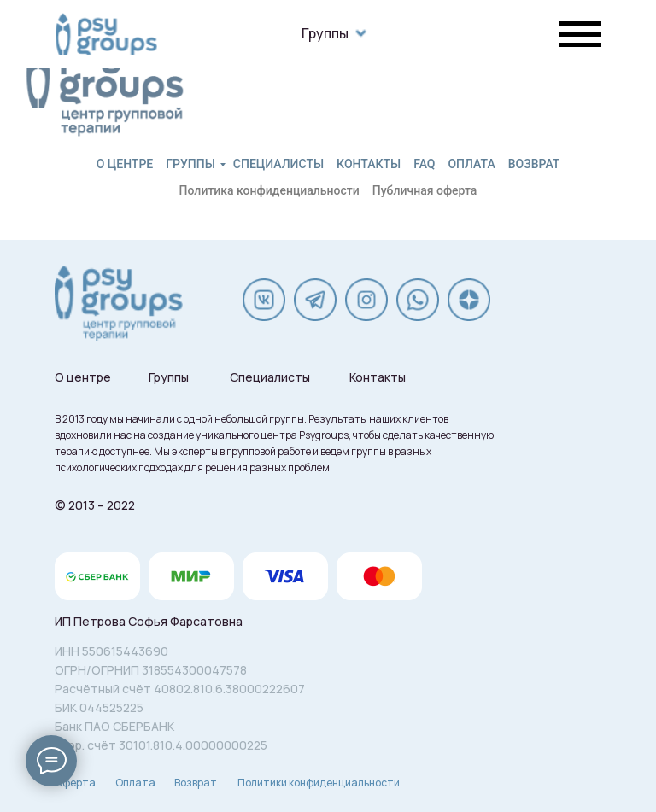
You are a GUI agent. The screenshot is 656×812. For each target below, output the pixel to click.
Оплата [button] (471, 164)
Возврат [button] (534, 164)
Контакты (369, 164)
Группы (325, 33)
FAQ (424, 164)
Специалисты (278, 164)
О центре (125, 164)
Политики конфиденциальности (319, 783)
